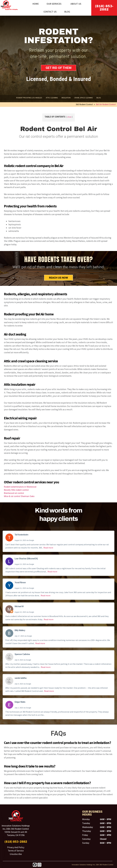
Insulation (66, 98)
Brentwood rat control (14, 493)
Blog (67, 12)
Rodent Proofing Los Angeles (29, 98)
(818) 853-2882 (104, 8)
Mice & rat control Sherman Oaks (19, 496)
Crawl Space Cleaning (84, 98)
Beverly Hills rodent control (16, 490)
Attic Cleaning (52, 98)
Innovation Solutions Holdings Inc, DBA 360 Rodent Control (92, 865)
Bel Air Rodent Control (106, 104)
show (69, 117)
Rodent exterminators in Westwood (20, 487)
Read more (48, 548)
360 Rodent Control (84, 104)
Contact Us (50, 12)
